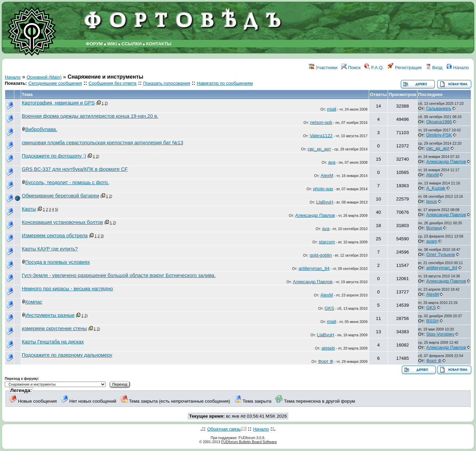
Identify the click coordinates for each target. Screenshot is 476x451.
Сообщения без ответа (112, 83)
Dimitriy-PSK (439, 135)
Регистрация (405, 68)
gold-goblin (321, 255)
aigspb (328, 348)
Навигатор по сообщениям (225, 83)
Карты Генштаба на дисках (53, 342)
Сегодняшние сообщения (55, 83)
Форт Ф (326, 361)
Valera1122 (321, 136)
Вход (434, 68)
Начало (458, 68)
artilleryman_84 (314, 268)
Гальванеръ (439, 108)
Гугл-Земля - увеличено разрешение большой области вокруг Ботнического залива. (119, 275)
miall (332, 109)
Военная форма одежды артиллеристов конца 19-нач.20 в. (90, 116)
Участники (323, 68)
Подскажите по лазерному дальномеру (67, 355)
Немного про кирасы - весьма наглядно (67, 289)
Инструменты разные (50, 315)
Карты (29, 209)
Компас (34, 302)
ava (332, 162)
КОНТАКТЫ (159, 44)
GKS (329, 308)
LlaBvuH (325, 202)
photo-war (323, 189)
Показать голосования (167, 83)
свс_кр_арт (319, 149)
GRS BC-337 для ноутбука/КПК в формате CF (75, 169)
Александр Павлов (446, 162)
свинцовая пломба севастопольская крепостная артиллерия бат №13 (102, 143)
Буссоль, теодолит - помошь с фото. (67, 182)
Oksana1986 (439, 122)
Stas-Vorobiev (440, 334)
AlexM (327, 175)
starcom (327, 242)
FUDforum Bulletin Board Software (249, 442)
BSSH (432, 321)
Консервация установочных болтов (62, 222)
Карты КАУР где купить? (50, 249)
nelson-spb (321, 122)
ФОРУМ (94, 44)
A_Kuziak (436, 188)
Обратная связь (224, 429)
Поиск (351, 68)
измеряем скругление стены (54, 328)
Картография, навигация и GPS (58, 103)
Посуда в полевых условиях (58, 262)
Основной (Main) (44, 77)
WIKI (112, 44)
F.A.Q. (374, 68)
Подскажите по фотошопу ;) (54, 156)
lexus (432, 201)
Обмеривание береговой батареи (60, 196)
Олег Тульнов (441, 254)
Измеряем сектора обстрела (55, 236)
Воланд (434, 228)
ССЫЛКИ (132, 44)
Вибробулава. (41, 129)
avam (432, 241)
